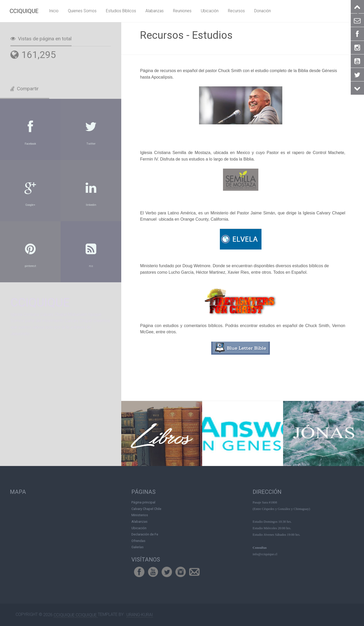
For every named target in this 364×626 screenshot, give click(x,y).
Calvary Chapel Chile (146, 509)
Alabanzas (155, 11)
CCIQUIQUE (24, 11)
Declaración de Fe (145, 534)
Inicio (54, 11)
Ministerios (140, 515)
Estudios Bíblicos (121, 11)
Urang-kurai (140, 615)
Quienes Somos (82, 11)
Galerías (138, 547)
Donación (263, 11)
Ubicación (210, 11)
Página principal (143, 502)
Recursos (236, 11)
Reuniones (182, 11)
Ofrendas (138, 541)
